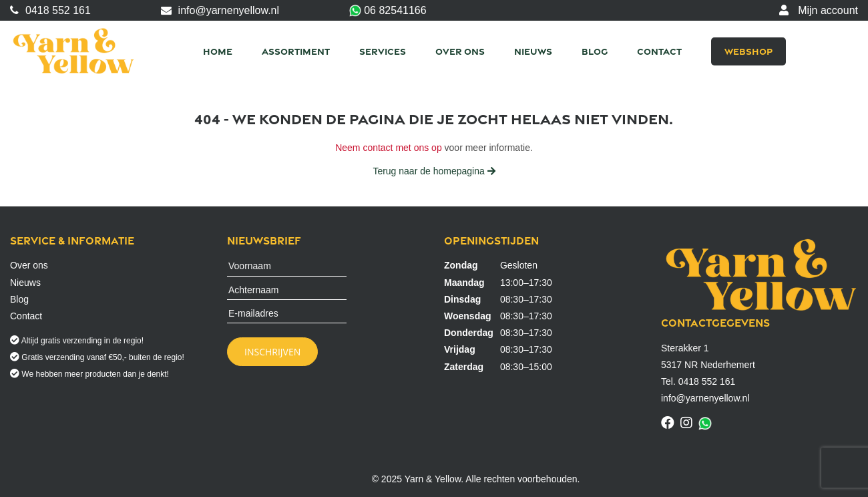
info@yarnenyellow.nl (220, 10)
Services (383, 51)
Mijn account (819, 10)
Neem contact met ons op (389, 148)
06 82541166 (388, 11)
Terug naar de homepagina (434, 171)
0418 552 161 (50, 10)
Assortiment (296, 51)
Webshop (748, 51)
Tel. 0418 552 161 (698, 381)
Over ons (460, 51)
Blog (595, 51)
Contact (659, 51)
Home (218, 51)
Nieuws (533, 51)
